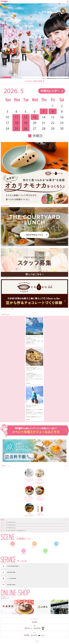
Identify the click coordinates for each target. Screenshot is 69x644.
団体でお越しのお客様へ (11, 585)
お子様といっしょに (34, 547)
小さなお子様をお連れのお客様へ (13, 566)
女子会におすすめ (24, 554)
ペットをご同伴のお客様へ (12, 578)
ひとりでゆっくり (45, 554)
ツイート (37, 641)
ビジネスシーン (56, 547)
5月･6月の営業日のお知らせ (17, 77)
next (68, 369)
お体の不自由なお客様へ (11, 572)
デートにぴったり (13, 547)
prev (1, 369)
